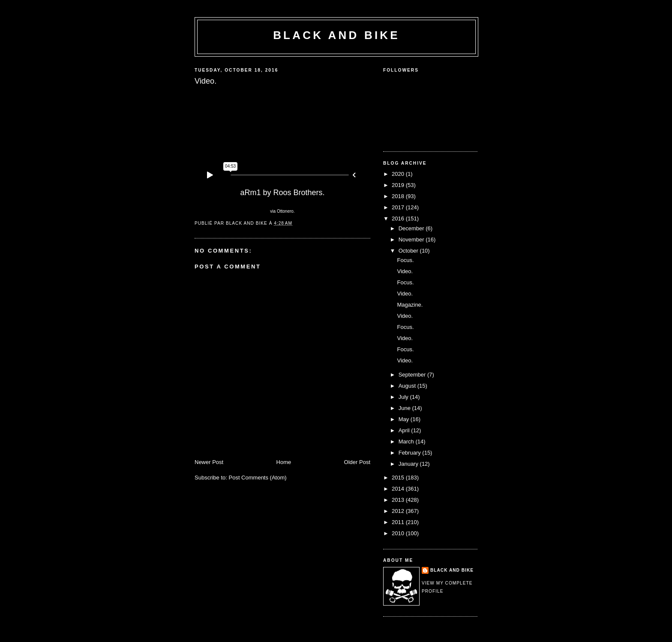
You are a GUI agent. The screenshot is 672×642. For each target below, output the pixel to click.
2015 (399, 478)
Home (284, 462)
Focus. (405, 260)
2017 (399, 207)
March (407, 442)
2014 (399, 489)
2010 (399, 533)
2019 (399, 185)
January (409, 464)
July (404, 397)
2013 (399, 500)
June (405, 408)
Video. (405, 271)
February (411, 453)
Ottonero (285, 211)
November (412, 240)
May (405, 419)
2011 (399, 522)
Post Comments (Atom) (258, 478)
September (413, 375)
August (408, 386)
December (412, 228)
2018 (399, 196)
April (405, 430)
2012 (399, 511)
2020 (399, 174)
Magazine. (410, 305)
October (409, 251)
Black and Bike (336, 35)
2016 (399, 219)
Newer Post (209, 462)
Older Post (357, 462)
